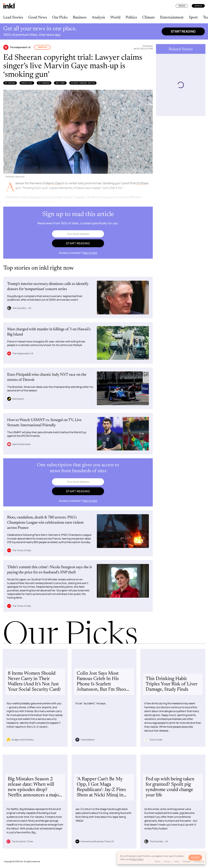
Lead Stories (13, 18)
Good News (38, 18)
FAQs (177, 861)
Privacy (167, 861)
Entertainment (172, 18)
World (115, 18)
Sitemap (186, 861)
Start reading (183, 31)
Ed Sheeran (10, 83)
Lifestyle (42, 47)
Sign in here (90, 253)
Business (80, 18)
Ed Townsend (44, 83)
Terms (158, 861)
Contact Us (199, 861)
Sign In (182, 6)
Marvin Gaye (27, 83)
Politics (131, 18)
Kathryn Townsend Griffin (83, 83)
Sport (193, 18)
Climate (149, 18)
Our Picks (60, 18)
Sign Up (198, 6)
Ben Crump (60, 83)
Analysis (98, 18)
